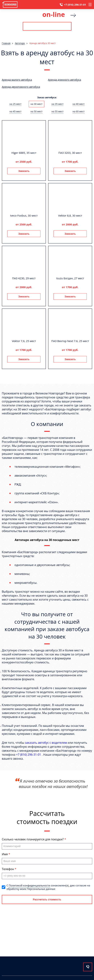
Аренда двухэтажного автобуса (21, 87)
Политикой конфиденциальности (29, 885)
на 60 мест (78, 111)
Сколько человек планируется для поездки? (33, 839)
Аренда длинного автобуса (64, 80)
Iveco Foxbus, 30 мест (24, 215)
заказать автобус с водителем (46, 743)
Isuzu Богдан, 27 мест (70, 278)
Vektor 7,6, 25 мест (24, 341)
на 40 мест (78, 104)
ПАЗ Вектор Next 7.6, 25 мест (70, 341)
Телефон (8, 869)
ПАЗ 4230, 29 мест (24, 278)
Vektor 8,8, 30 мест (70, 215)
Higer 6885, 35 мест (24, 153)
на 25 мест (15, 104)
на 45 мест (15, 111)
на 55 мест (57, 111)
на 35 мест (57, 104)
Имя (5, 854)
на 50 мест (37, 111)
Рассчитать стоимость (47, 26)
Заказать (24, 171)
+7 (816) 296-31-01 (75, 5)
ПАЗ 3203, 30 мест (70, 153)
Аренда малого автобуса (17, 80)
